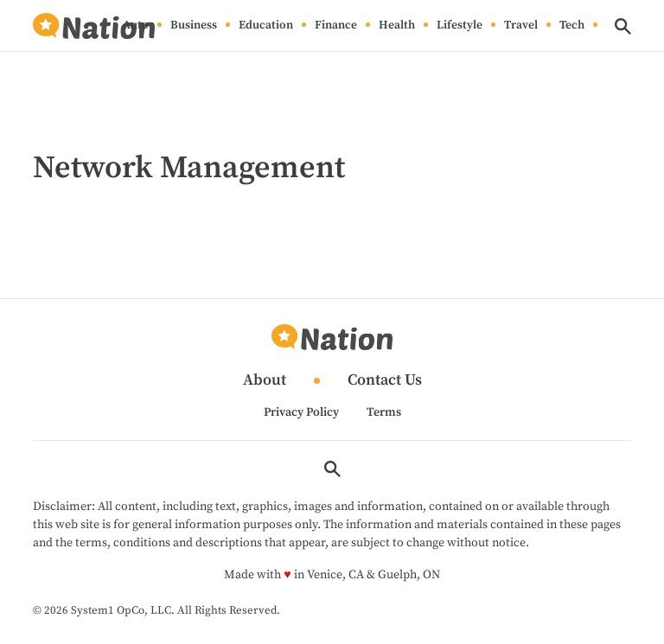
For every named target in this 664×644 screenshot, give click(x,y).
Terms (384, 412)
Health (397, 26)
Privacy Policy (301, 412)
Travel (521, 26)
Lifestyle (460, 26)
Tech (572, 26)
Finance (336, 26)
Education (266, 26)
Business (194, 26)
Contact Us (385, 381)
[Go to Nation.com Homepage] (93, 26)
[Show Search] (623, 26)
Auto (136, 26)
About (265, 381)
